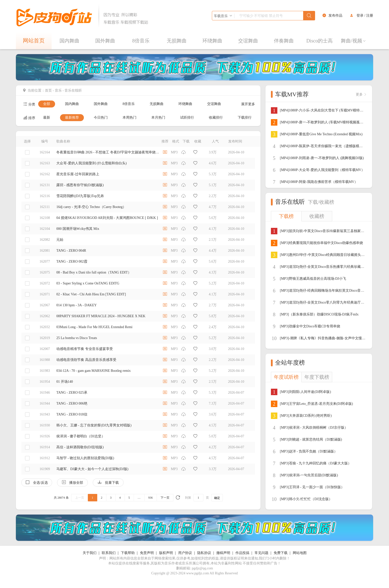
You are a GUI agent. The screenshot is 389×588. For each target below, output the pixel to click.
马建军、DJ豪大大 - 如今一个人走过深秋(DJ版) (92, 469)
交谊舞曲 (248, 41)
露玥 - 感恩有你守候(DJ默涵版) (80, 185)
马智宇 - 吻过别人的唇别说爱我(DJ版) (85, 458)
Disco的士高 (320, 41)
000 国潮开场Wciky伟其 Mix (78, 229)
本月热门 (158, 118)
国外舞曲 (105, 41)
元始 (60, 240)
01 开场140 (65, 382)
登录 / (361, 16)
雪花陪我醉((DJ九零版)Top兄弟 (80, 196)
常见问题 (261, 553)
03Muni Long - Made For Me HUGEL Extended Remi (94, 327)
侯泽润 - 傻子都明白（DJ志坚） (81, 436)
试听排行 (187, 118)
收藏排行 (216, 118)
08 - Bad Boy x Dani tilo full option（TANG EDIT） (94, 272)
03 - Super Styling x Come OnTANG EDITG (88, 283)
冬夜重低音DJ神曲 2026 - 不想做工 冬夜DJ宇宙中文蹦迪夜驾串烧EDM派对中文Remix (108, 152)
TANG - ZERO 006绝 (72, 403)
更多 (361, 94)
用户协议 (185, 553)
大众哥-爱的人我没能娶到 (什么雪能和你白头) (92, 163)
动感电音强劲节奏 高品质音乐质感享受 (86, 360)
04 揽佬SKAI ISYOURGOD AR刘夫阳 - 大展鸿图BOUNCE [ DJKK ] (107, 218)
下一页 (165, 498)
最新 (47, 118)
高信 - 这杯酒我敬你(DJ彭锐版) (80, 447)
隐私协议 (204, 553)
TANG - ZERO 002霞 (72, 261)
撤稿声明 (223, 553)
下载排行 (245, 118)
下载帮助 (128, 553)
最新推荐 (72, 118)
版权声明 (166, 553)
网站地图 (300, 553)
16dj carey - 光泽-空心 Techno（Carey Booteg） (91, 207)
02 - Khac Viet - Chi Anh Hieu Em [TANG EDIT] (91, 294)
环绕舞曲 (212, 41)
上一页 (80, 498)
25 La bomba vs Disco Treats (77, 338)
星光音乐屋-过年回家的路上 (78, 174)
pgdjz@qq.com (202, 568)
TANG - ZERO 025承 (72, 393)
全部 (47, 104)
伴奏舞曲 (284, 41)
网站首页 (34, 41)
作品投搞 (242, 553)
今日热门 (101, 118)
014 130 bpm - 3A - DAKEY (77, 305)
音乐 (58, 90)
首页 (48, 90)
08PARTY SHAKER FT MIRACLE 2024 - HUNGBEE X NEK (101, 316)
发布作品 (335, 16)
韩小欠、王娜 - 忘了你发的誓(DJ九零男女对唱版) (94, 425)
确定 (217, 498)
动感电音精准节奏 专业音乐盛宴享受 (85, 349)
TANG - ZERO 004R (71, 251)
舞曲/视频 (354, 41)
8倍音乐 (141, 41)
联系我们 (109, 553)
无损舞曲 (177, 41)
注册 (370, 16)
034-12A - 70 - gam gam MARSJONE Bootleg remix (93, 371)
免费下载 (281, 553)
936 (151, 498)
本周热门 (130, 118)
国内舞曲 (69, 41)
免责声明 (147, 553)
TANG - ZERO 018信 (72, 414)
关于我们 (90, 553)
